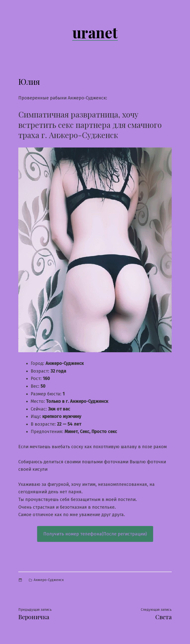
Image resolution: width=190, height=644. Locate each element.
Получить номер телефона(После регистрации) (95, 534)
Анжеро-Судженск (49, 580)
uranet (95, 32)
